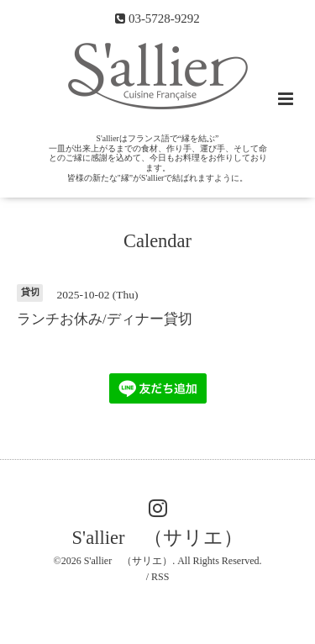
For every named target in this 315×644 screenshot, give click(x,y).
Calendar (157, 240)
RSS (160, 577)
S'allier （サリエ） (158, 538)
